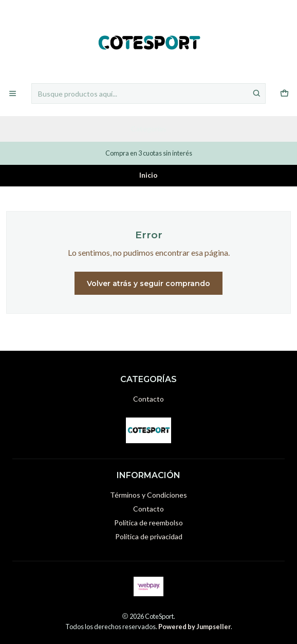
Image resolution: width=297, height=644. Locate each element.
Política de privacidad (149, 536)
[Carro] (284, 94)
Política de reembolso (148, 523)
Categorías (149, 129)
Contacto (148, 399)
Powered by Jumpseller (194, 627)
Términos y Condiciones (148, 495)
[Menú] (13, 94)
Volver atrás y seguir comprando (148, 283)
